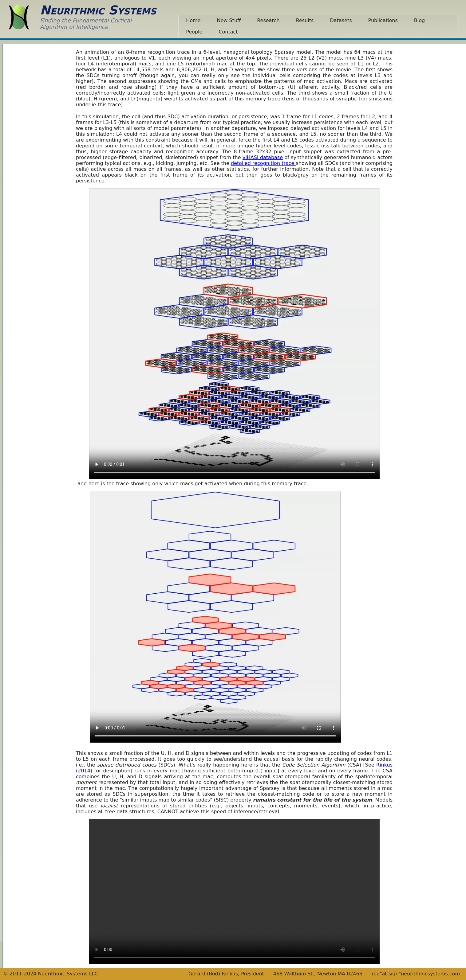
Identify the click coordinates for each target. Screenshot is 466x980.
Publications (383, 20)
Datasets (341, 20)
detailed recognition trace (263, 163)
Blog (419, 20)
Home (193, 20)
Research (268, 20)
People (194, 32)
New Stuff (229, 20)
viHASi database (263, 157)
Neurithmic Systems (98, 10)
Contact (228, 32)
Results (305, 20)
